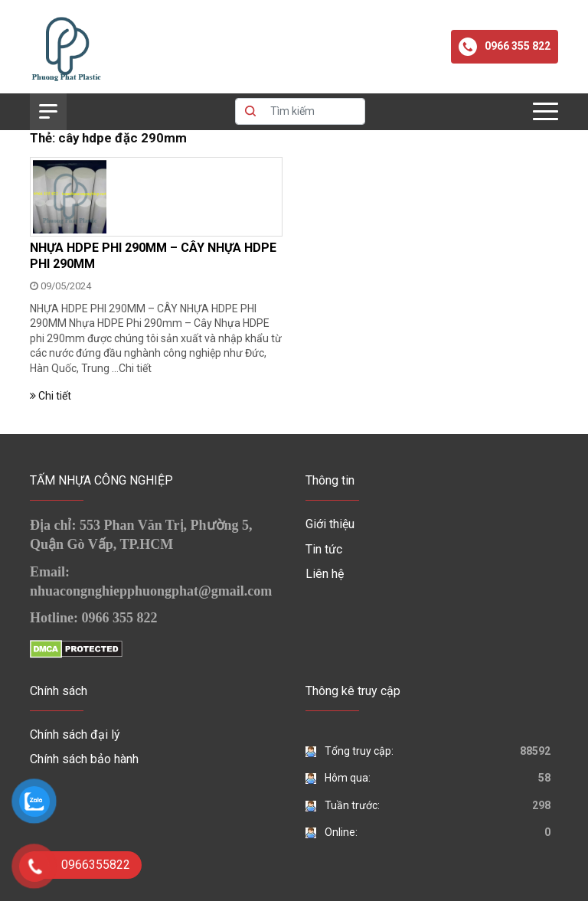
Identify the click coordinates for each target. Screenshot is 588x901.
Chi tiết (135, 368)
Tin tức (324, 549)
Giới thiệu (330, 524)
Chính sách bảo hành (84, 759)
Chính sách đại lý (75, 735)
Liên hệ (325, 574)
